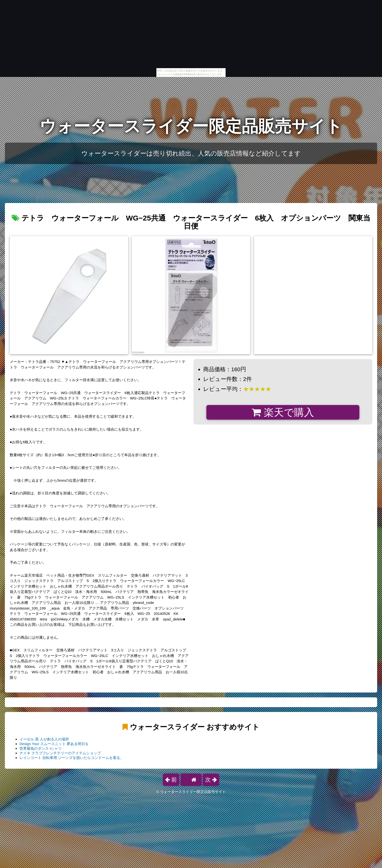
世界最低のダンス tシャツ (41, 748)
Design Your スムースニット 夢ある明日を (54, 744)
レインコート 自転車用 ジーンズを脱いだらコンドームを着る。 (72, 758)
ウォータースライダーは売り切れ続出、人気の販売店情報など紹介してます (191, 153)
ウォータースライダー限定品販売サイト (191, 126)
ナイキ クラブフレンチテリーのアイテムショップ (60, 753)
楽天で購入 (283, 412)
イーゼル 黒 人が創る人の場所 (44, 739)
